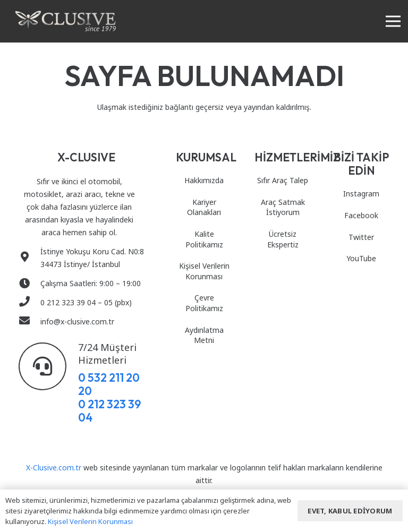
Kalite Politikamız (204, 239)
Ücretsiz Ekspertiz (283, 239)
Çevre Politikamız (204, 303)
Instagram (361, 194)
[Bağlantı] (66, 21)
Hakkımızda (204, 180)
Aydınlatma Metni (204, 335)
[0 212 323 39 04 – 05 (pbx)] (29, 303)
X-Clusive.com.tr (54, 467)
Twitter (361, 237)
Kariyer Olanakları (204, 207)
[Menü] (393, 21)
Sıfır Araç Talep (283, 180)
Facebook (361, 215)
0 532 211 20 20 (109, 384)
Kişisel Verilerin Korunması (204, 271)
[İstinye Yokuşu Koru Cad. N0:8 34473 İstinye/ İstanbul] (29, 258)
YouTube (361, 258)
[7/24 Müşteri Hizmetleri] (48, 366)
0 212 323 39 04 (109, 411)
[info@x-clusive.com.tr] (29, 322)
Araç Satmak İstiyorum (283, 207)
